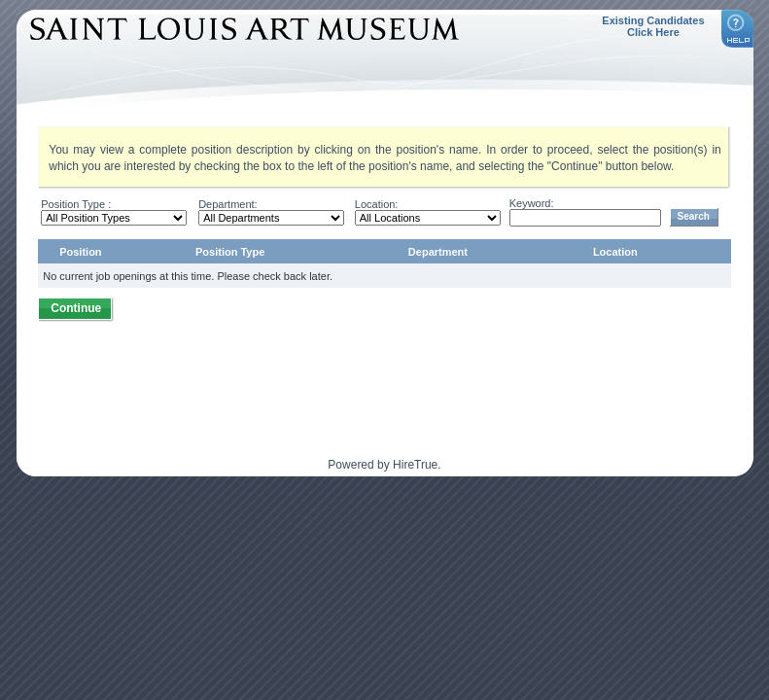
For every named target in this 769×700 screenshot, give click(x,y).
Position (80, 252)
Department (438, 252)
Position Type (230, 252)
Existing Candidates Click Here (653, 26)
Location (615, 252)
